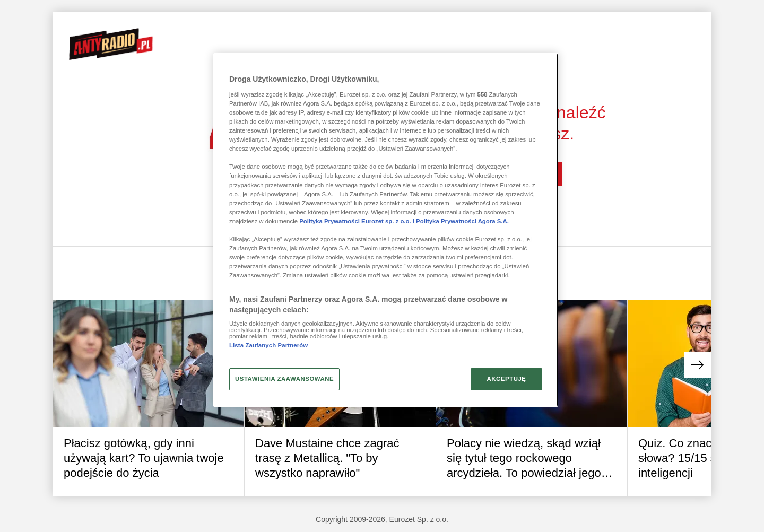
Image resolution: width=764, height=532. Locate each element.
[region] (386, 230)
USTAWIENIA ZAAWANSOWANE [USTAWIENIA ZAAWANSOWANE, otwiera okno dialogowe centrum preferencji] (284, 379)
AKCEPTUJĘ (506, 379)
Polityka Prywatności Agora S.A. (462, 221)
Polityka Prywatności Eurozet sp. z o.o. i (358, 221)
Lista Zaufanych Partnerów (268, 345)
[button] (698, 365)
